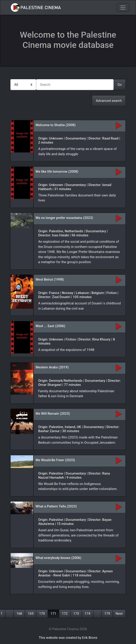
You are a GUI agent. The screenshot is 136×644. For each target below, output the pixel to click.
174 (88, 614)
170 (42, 614)
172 (65, 614)
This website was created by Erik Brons (68, 638)
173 (76, 614)
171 (53, 614)
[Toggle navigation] (123, 7)
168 (19, 614)
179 (107, 614)
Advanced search (109, 101)
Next (119, 614)
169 (31, 614)
